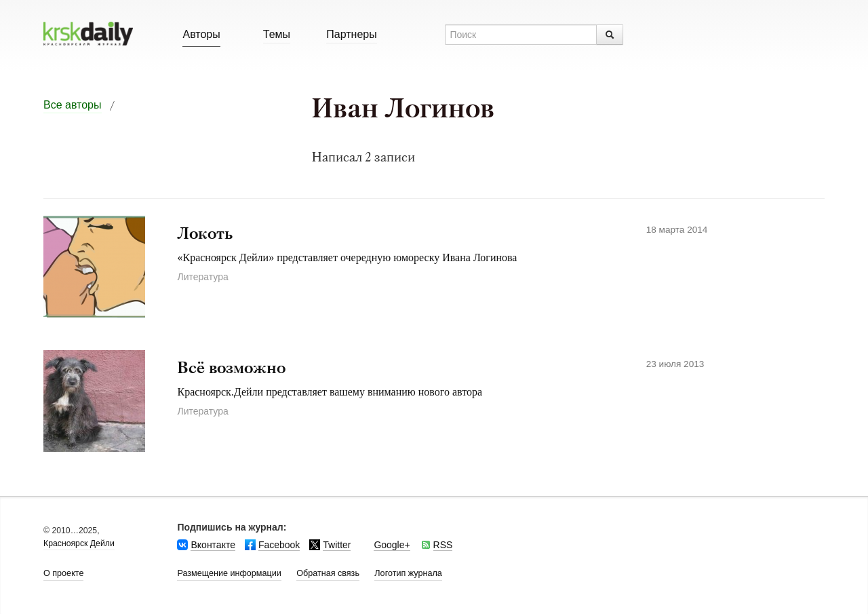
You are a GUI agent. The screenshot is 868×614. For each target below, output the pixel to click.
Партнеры (351, 34)
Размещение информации (229, 573)
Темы (277, 34)
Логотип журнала (408, 573)
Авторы (201, 34)
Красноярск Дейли (79, 543)
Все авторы (73, 105)
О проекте (63, 573)
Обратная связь (328, 573)
